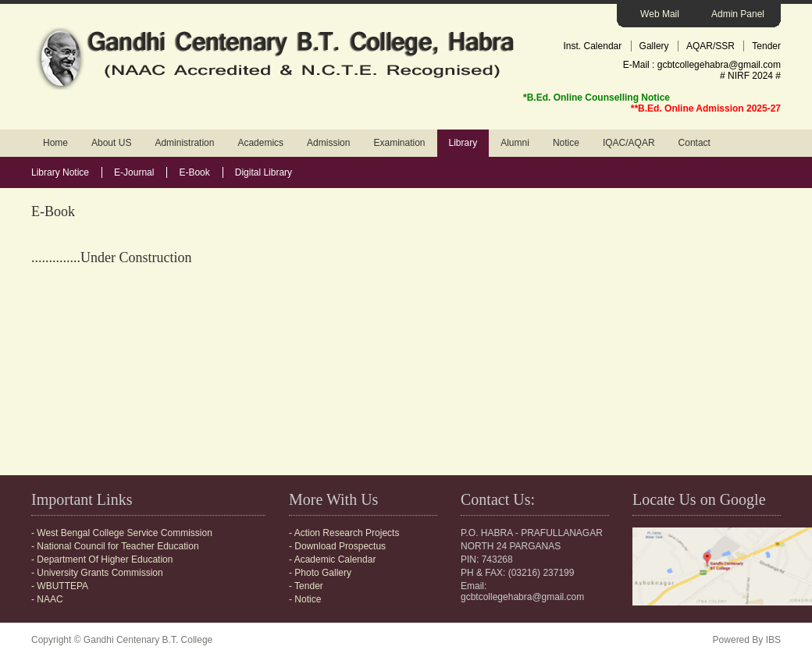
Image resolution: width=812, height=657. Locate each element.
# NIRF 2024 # (750, 76)
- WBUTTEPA (60, 586)
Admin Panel (738, 14)
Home (55, 143)
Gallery (654, 46)
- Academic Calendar (332, 559)
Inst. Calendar (593, 46)
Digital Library (264, 172)
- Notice (305, 599)
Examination (399, 143)
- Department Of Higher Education (102, 559)
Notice (566, 143)
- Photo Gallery (320, 573)
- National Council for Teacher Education (115, 546)
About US (111, 143)
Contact (694, 143)
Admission (328, 143)
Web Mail (660, 14)
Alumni (515, 143)
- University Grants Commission (97, 573)
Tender (766, 46)
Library (463, 143)
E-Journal (134, 172)
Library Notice (60, 172)
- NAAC (47, 599)
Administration (184, 143)
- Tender (306, 586)
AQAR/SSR (710, 46)
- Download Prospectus (337, 546)
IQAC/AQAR (629, 143)
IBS (773, 640)
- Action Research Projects (344, 533)
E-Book (194, 172)
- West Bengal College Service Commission (122, 533)
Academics (260, 143)
